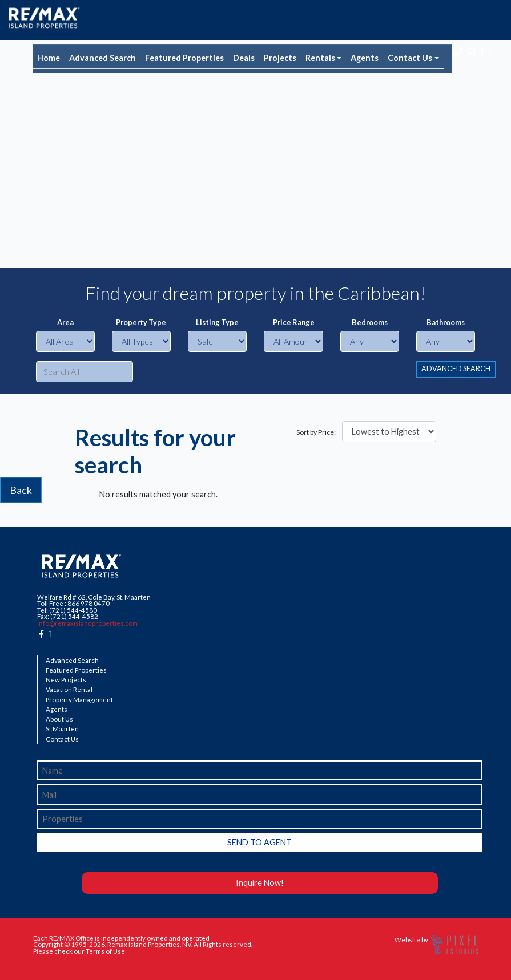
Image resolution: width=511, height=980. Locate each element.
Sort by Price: (316, 432)
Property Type (141, 323)
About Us (59, 719)
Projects (280, 58)
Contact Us (62, 739)
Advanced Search (102, 58)
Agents (365, 58)
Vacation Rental (69, 690)
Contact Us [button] (410, 58)
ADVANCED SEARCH (456, 369)
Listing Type (217, 323)
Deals (244, 58)
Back (21, 490)
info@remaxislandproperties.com (87, 623)
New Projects (66, 680)
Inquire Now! (260, 883)
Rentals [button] (320, 58)
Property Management (79, 700)
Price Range (294, 323)
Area (65, 323)
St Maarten (62, 729)
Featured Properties (184, 58)
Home (49, 58)
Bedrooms (370, 323)
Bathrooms (446, 323)
